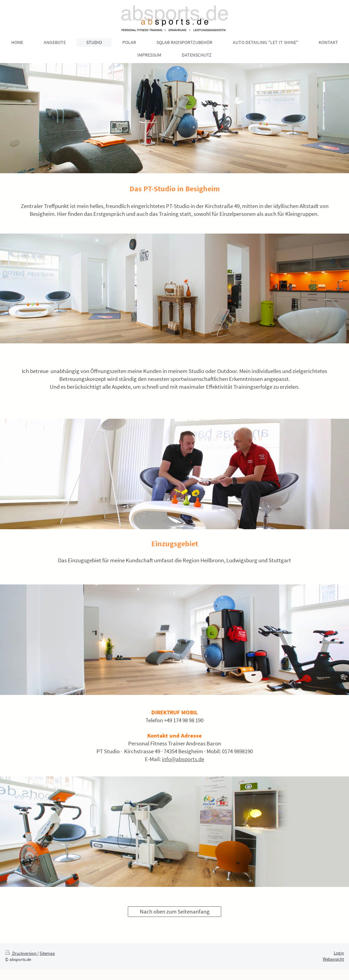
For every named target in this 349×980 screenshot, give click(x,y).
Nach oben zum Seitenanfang (175, 911)
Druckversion (21, 953)
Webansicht (333, 959)
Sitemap (47, 953)
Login (339, 953)
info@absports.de (183, 759)
